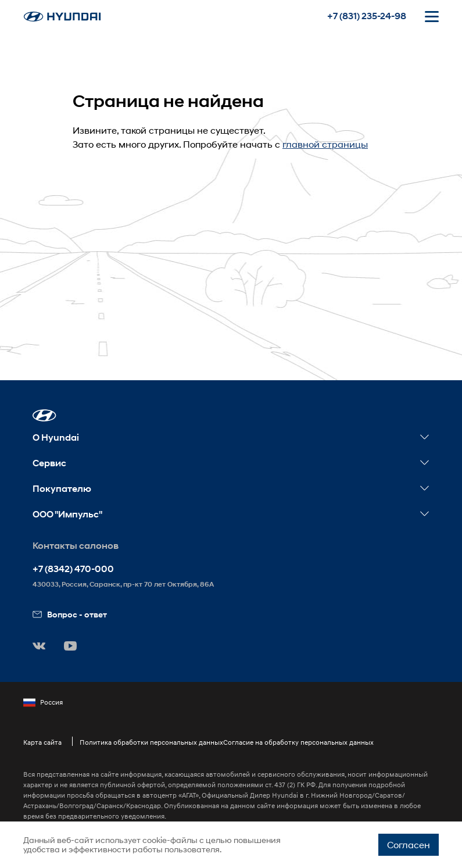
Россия (43, 702)
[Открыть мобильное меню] (432, 16)
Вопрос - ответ (70, 614)
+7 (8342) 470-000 (73, 569)
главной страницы (325, 144)
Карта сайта (42, 742)
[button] (44, 415)
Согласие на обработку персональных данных (298, 742)
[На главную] (62, 17)
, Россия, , (123, 584)
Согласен (409, 844)
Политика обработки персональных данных (151, 742)
